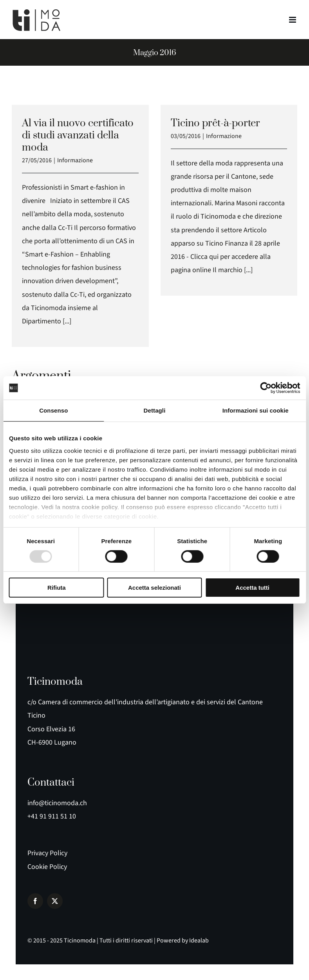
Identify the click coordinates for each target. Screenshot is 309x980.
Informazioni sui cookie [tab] (256, 410)
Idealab (199, 941)
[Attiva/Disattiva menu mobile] (293, 20)
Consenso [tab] (53, 410)
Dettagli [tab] (155, 410)
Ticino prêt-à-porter (215, 123)
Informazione (75, 160)
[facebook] (35, 901)
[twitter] (55, 901)
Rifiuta (57, 588)
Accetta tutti (252, 588)
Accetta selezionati (154, 588)
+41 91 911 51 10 (52, 816)
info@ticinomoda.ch (57, 803)
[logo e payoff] (47, 635)
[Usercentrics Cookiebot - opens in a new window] (266, 388)
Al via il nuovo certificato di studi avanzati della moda (78, 136)
